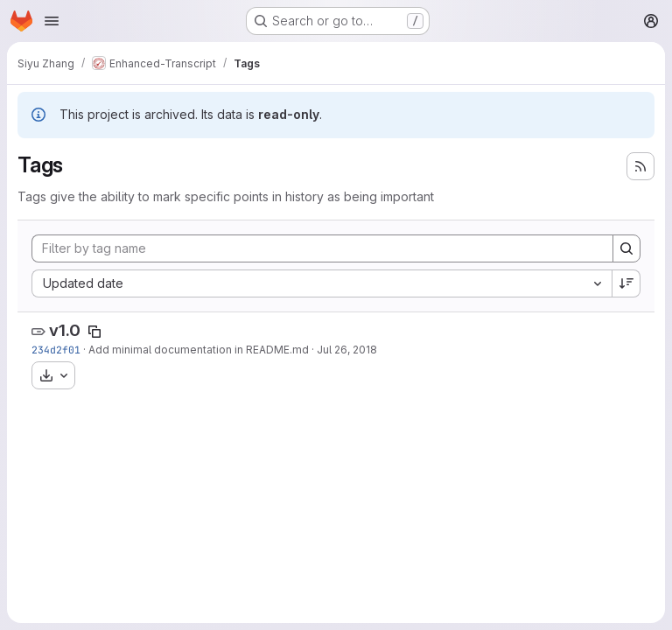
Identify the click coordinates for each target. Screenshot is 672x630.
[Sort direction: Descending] (626, 283)
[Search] (626, 248)
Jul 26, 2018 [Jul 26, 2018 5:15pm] (347, 350)
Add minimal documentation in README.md (199, 350)
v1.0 (65, 330)
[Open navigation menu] (52, 21)
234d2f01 (56, 350)
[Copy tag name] (94, 332)
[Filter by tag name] (322, 248)
